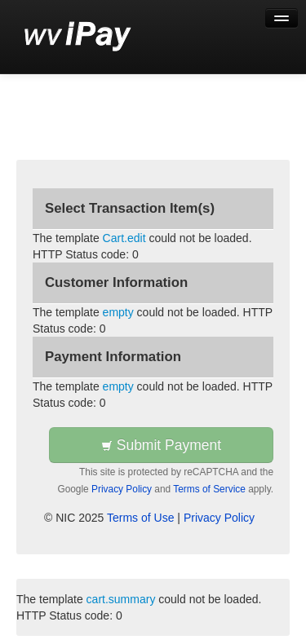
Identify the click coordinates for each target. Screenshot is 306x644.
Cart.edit (124, 238)
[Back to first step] (78, 37)
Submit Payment (161, 445)
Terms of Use (140, 518)
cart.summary (121, 599)
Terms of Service (209, 489)
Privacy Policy (122, 489)
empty (118, 312)
